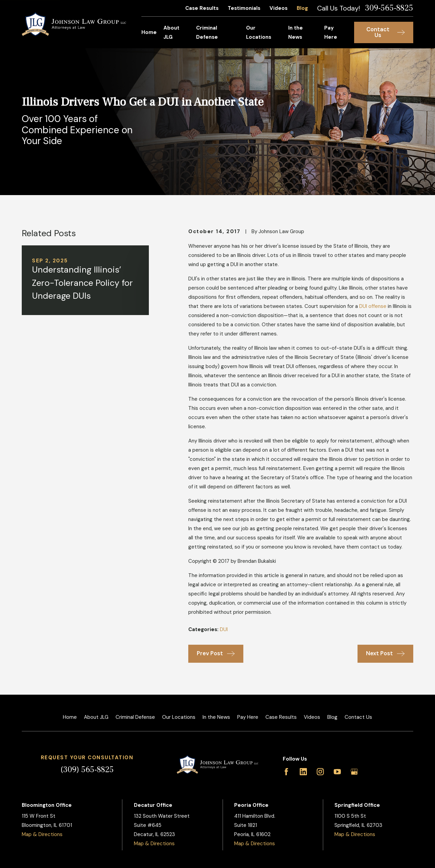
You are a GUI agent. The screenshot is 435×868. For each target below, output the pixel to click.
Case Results (202, 8)
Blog (302, 8)
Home (70, 717)
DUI (224, 629)
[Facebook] (286, 772)
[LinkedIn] (303, 772)
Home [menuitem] (149, 32)
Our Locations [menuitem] (259, 32)
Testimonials (244, 8)
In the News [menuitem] (295, 32)
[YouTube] (337, 772)
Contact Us (358, 717)
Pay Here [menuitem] (331, 32)
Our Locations (179, 717)
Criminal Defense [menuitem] (207, 32)
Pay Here (248, 717)
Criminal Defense (135, 717)
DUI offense (373, 306)
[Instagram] (320, 772)
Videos (279, 8)
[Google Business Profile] (354, 772)
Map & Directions (42, 834)
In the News (216, 717)
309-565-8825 (389, 8)
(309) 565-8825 (87, 770)
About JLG (96, 717)
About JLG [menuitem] (171, 32)
